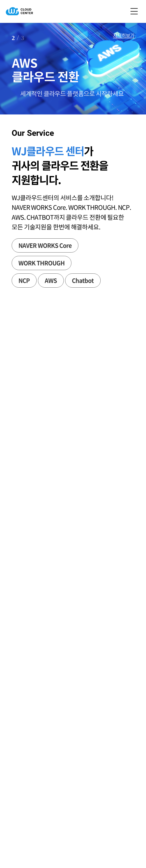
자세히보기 (124, 35)
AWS (51, 280)
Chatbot (83, 280)
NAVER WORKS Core (45, 245)
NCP (24, 280)
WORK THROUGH (42, 263)
